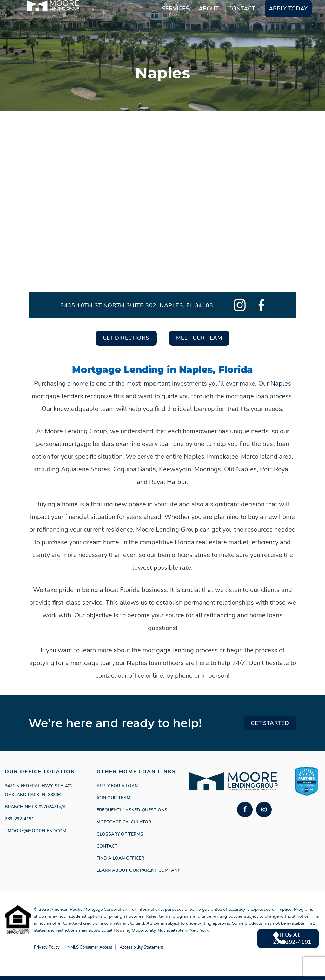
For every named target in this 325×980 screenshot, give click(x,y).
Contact (242, 28)
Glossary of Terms (120, 838)
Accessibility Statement (176, 951)
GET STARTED (264, 726)
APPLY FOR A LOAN (117, 790)
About (209, 28)
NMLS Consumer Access (107, 951)
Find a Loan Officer (120, 862)
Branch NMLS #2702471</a (35, 811)
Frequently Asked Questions (132, 814)
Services (176, 28)
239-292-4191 (19, 823)
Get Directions (119, 339)
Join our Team (113, 802)
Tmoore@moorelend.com (36, 835)
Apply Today (288, 28)
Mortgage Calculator (124, 826)
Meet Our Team (206, 339)
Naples (281, 385)
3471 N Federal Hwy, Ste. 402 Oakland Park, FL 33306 (39, 794)
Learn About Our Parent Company (138, 874)
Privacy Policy (51, 951)
